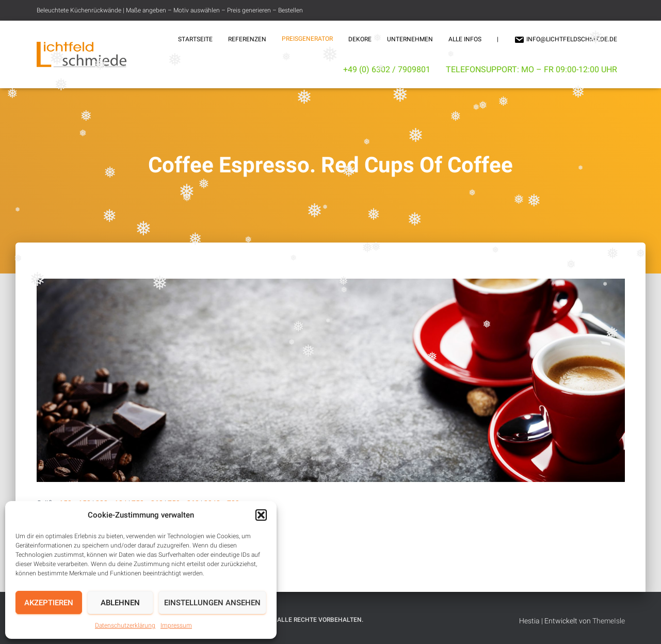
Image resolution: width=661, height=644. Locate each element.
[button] (261, 515)
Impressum (176, 625)
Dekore (360, 39)
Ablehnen (120, 603)
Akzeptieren (49, 603)
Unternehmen (410, 39)
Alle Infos (465, 39)
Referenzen (247, 39)
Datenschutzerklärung (125, 625)
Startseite (195, 39)
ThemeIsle (609, 621)
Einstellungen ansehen (212, 603)
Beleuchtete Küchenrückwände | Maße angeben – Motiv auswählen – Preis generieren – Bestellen (170, 10)
